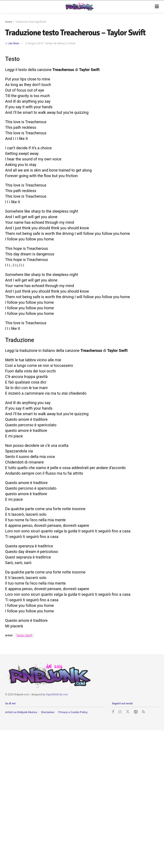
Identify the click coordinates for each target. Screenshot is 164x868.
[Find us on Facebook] (113, 712)
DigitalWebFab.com (57, 695)
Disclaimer (48, 712)
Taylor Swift (24, 635)
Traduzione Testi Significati (31, 22)
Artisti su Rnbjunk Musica (21, 712)
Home (9, 22)
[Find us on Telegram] (136, 712)
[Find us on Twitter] (128, 712)
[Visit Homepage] (79, 7)
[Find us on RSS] (143, 712)
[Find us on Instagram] (120, 712)
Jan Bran (14, 43)
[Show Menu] (157, 7)
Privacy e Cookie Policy (73, 712)
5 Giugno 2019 (34, 43)
